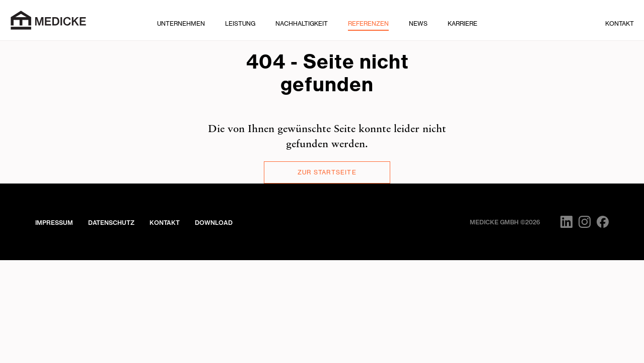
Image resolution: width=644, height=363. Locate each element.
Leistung (240, 23)
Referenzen (368, 23)
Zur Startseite (327, 172)
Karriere (462, 23)
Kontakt (620, 23)
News (418, 23)
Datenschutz (111, 223)
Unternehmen (181, 23)
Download (214, 223)
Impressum (54, 223)
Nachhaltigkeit (302, 23)
